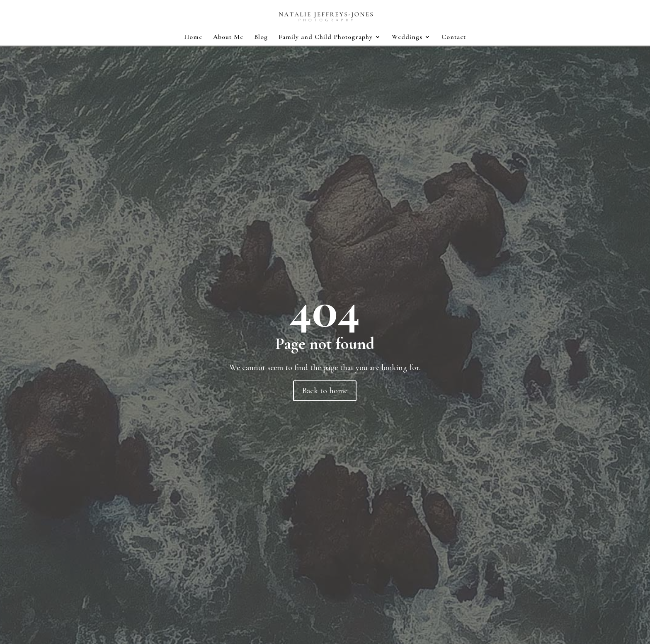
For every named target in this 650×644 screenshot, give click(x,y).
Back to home (325, 391)
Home (193, 38)
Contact (454, 38)
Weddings (407, 38)
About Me (228, 38)
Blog (261, 38)
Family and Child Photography (326, 38)
